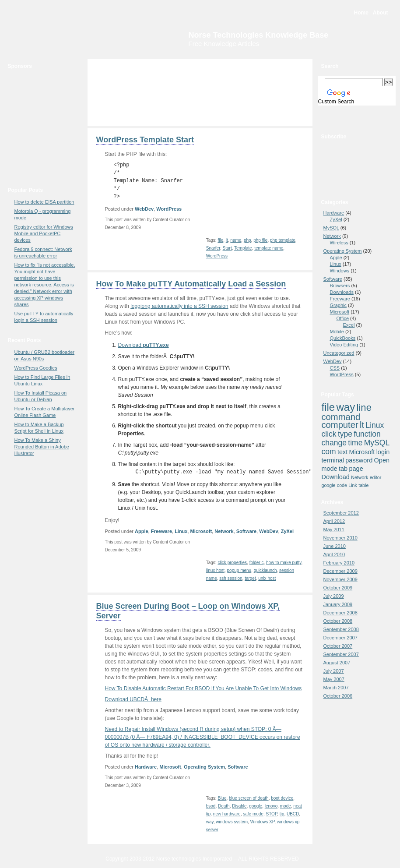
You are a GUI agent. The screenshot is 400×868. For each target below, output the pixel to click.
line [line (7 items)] (364, 408)
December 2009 (340, 571)
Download (144, 345)
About (381, 13)
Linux (181, 531)
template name (269, 248)
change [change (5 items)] (334, 443)
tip (282, 814)
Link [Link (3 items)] (353, 485)
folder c (257, 563)
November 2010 (340, 538)
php (247, 240)
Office (343, 318)
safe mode (253, 814)
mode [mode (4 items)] (330, 469)
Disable (239, 806)
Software (246, 531)
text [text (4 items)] (342, 452)
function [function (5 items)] (367, 434)
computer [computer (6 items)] (340, 425)
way (210, 822)
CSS (335, 368)
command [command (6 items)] (341, 417)
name (236, 240)
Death (224, 806)
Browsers (340, 286)
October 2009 (338, 588)
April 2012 (334, 521)
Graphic (339, 305)
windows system (232, 822)
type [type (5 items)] (345, 434)
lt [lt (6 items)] (362, 425)
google (256, 806)
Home (361, 13)
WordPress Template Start (145, 140)
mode (286, 806)
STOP (272, 814)
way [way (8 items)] (346, 407)
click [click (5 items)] (329, 434)
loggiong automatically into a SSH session (179, 306)
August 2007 (337, 663)
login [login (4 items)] (383, 452)
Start (227, 248)
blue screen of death (249, 798)
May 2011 (334, 529)
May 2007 (334, 679)
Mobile (337, 332)
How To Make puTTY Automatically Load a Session (191, 284)
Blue (222, 798)
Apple (142, 531)
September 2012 (341, 513)
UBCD (293, 814)
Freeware (161, 531)
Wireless (339, 243)
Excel (349, 325)
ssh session (231, 578)
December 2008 (340, 613)
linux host (215, 570)
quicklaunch (265, 570)
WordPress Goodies (36, 368)
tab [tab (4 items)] (343, 469)
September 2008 (341, 629)
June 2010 (335, 546)
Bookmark (357, 121)
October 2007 (338, 646)
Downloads (342, 292)
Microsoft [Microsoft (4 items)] (362, 452)
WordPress (169, 209)
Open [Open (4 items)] (382, 460)
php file (260, 240)
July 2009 (334, 596)
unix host (267, 578)
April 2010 (334, 554)
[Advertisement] (39, 126)
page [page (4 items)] (356, 469)
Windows (340, 271)
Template (243, 248)
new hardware (227, 814)
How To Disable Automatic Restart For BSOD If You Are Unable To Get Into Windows (204, 688)
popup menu (239, 570)
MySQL (331, 228)
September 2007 (341, 654)
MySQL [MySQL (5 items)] (377, 443)
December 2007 (340, 638)
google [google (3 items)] (329, 485)
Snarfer (213, 248)
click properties (232, 563)
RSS (359, 147)
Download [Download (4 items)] (336, 477)
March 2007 (336, 688)
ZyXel (287, 531)
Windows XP (262, 822)
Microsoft (201, 531)
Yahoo (359, 185)
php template (283, 240)
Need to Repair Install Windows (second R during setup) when (203, 737)
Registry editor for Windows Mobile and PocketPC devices (44, 233)
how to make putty (284, 563)
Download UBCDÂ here (133, 699)
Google (359, 156)
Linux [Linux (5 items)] (375, 425)
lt (227, 240)
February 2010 (339, 563)
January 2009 (338, 604)
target (250, 578)
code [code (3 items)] (342, 485)
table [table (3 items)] (363, 485)
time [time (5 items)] (355, 443)
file (220, 240)
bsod (211, 806)
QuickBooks (343, 338)
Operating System (204, 767)
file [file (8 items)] (328, 407)
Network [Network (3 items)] (360, 477)
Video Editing (344, 345)
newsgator (359, 174)
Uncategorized (339, 353)
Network (224, 531)
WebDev (144, 209)
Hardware (146, 767)
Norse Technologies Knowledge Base (259, 35)
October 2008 (338, 621)
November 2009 (340, 579)
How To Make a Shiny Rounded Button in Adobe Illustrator (42, 447)
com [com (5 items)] (329, 452)
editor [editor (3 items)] (376, 477)
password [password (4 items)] (359, 460)
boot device (282, 798)
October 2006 (338, 696)
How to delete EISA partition (44, 202)
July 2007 (334, 671)
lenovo (271, 806)
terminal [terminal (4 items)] (333, 460)
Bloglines (359, 165)
